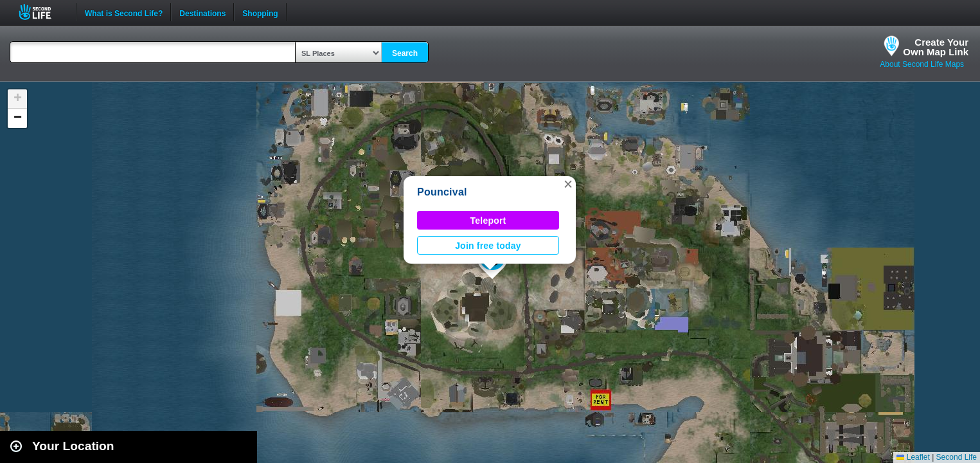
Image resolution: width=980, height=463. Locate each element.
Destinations (202, 12)
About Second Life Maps (922, 64)
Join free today (488, 246)
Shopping (260, 12)
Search (405, 53)
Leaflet (913, 457)
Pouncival (442, 192)
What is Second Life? (124, 12)
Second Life (42, 12)
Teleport (488, 221)
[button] (568, 184)
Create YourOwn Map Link (936, 47)
